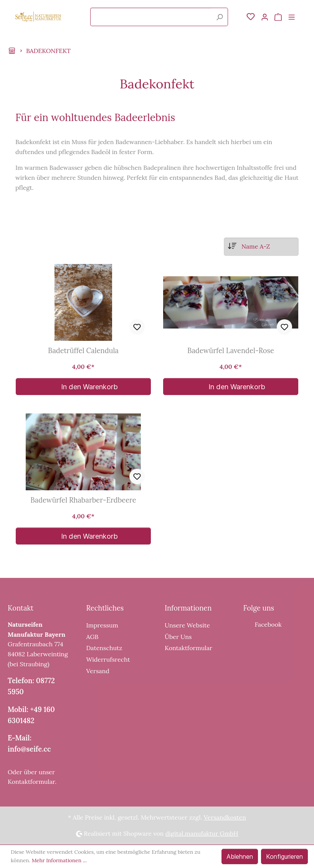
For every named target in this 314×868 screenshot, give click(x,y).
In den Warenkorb (83, 387)
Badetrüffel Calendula (83, 351)
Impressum (102, 625)
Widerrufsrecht (108, 659)
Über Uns (178, 637)
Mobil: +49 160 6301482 (31, 715)
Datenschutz (104, 648)
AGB (93, 637)
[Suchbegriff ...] (151, 17)
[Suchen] (220, 17)
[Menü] (292, 17)
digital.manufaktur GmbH (202, 833)
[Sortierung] (261, 247)
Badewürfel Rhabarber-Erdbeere (83, 500)
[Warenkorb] (278, 17)
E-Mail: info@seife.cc (29, 744)
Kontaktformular (31, 782)
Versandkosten (225, 817)
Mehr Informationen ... (59, 860)
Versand (98, 671)
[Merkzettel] (251, 17)
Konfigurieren (284, 856)
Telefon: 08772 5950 (31, 686)
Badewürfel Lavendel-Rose (231, 351)
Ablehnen (240, 856)
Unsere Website (187, 625)
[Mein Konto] (265, 17)
